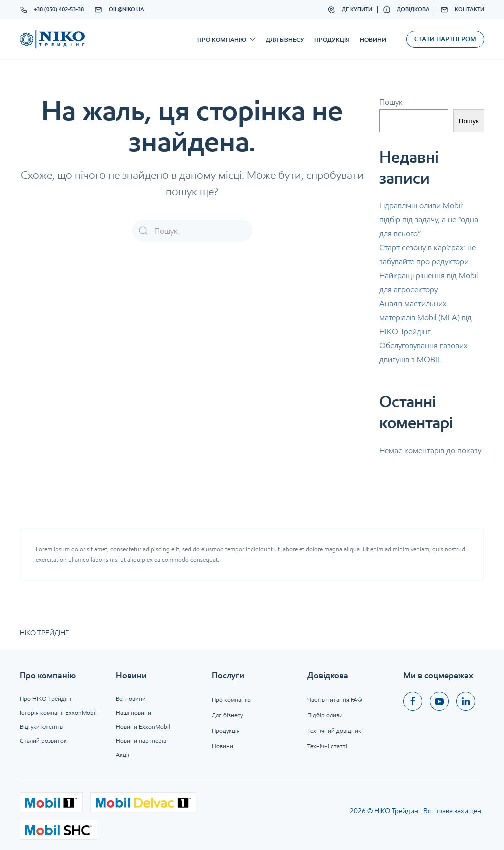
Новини (373, 40)
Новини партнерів (141, 741)
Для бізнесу (285, 40)
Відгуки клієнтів (41, 727)
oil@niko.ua (119, 10)
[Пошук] (192, 231)
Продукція (332, 40)
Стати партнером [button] (445, 39)
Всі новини (131, 699)
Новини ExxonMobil (143, 727)
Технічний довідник (334, 731)
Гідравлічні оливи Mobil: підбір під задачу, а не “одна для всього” (429, 220)
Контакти (462, 10)
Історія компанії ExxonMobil (58, 713)
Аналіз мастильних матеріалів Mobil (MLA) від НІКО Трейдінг (425, 318)
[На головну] (52, 39)
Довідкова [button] (406, 10)
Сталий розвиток (43, 741)
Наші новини (134, 713)
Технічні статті (327, 746)
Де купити (350, 10)
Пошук (391, 102)
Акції (123, 755)
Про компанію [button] (227, 40)
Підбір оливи (325, 715)
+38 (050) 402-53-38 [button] (52, 10)
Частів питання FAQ (335, 700)
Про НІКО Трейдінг (46, 699)
